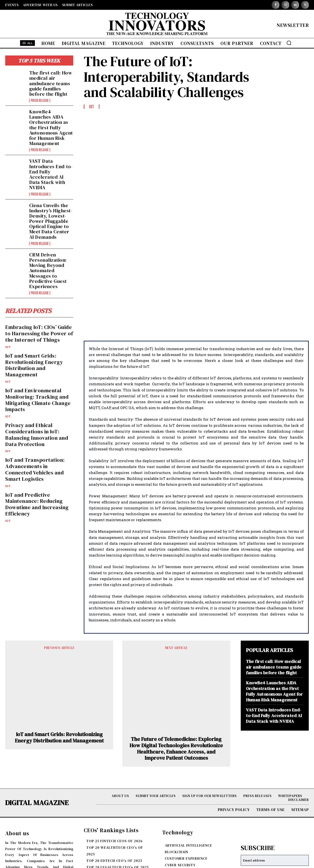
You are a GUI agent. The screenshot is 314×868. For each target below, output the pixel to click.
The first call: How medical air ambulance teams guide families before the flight (51, 83)
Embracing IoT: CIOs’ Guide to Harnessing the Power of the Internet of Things (39, 334)
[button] (289, 43)
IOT (8, 348)
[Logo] (157, 25)
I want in (275, 798)
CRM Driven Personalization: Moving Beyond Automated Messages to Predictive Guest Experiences (48, 271)
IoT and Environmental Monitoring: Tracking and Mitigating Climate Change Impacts (38, 400)
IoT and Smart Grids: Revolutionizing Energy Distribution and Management (34, 366)
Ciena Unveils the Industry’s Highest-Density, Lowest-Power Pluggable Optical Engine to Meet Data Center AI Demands (51, 221)
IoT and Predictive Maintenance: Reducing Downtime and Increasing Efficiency (37, 505)
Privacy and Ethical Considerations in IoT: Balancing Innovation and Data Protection (37, 435)
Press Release (40, 100)
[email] (275, 785)
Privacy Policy (294, 808)
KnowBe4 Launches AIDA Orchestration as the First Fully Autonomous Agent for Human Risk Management (51, 127)
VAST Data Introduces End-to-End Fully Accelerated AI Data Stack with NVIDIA (51, 174)
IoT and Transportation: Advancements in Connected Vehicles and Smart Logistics (35, 470)
